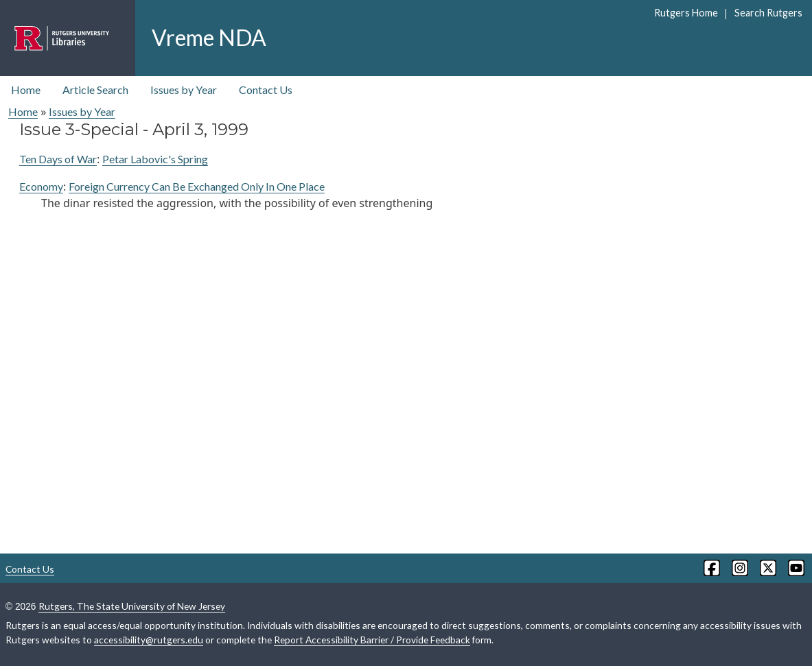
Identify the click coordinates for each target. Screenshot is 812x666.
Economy (41, 186)
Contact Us (266, 90)
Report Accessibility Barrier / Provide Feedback (372, 640)
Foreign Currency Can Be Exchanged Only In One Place (197, 186)
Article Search (95, 90)
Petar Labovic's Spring (155, 159)
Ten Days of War (58, 159)
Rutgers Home (686, 13)
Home (26, 90)
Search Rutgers (768, 13)
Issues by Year (184, 90)
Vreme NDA (209, 37)
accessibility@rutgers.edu (149, 640)
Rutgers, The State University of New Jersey (132, 606)
